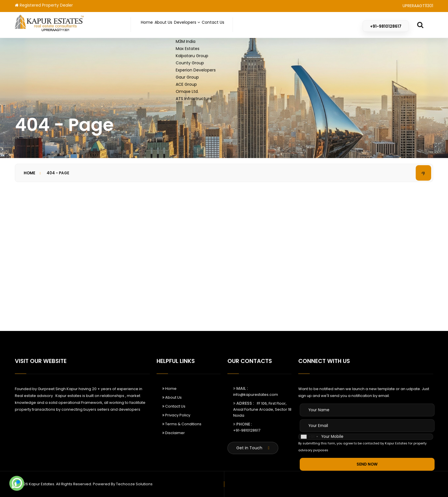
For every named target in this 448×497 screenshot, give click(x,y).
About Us (173, 25)
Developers (205, 25)
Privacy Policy (176, 415)
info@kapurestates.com (256, 395)
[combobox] (309, 437)
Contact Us (240, 25)
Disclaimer (174, 433)
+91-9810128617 (247, 430)
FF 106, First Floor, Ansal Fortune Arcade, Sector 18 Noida (262, 409)
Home (150, 25)
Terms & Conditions (182, 424)
